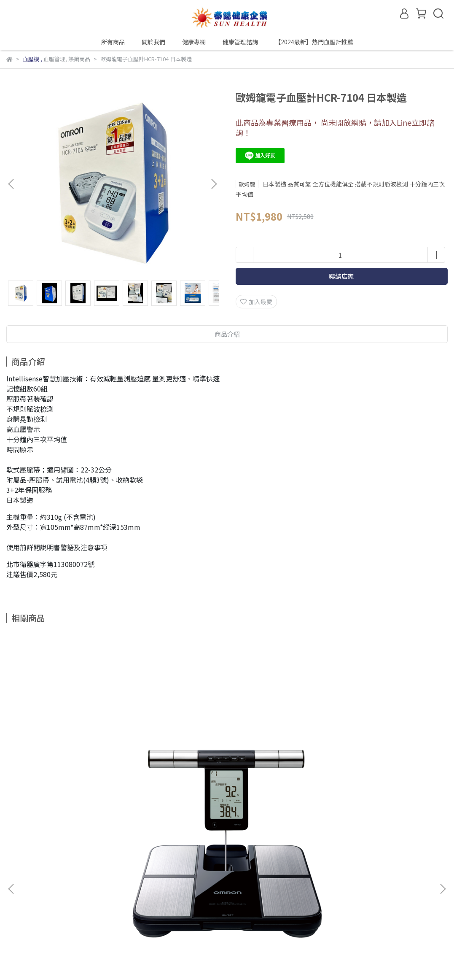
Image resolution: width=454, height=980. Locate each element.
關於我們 (153, 42)
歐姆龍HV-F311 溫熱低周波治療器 (216, 794)
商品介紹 (227, 334)
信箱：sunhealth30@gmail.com (51, 927)
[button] (214, 184)
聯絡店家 (341, 276)
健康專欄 (194, 42)
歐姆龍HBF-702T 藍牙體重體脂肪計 (77, 794)
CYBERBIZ (188, 958)
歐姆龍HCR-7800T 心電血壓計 (352, 794)
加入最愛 (256, 302)
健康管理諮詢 (240, 42)
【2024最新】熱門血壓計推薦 (314, 42)
